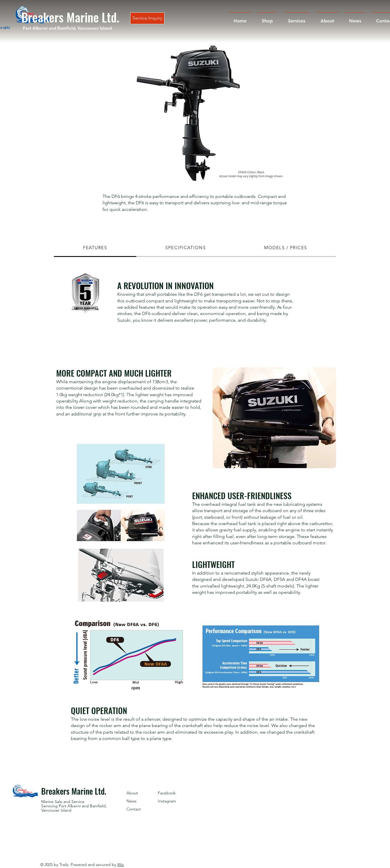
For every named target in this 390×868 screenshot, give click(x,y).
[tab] (95, 248)
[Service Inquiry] (147, 18)
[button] (188, 112)
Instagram (167, 801)
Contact (134, 809)
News (131, 801)
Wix (121, 865)
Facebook (167, 793)
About (132, 793)
